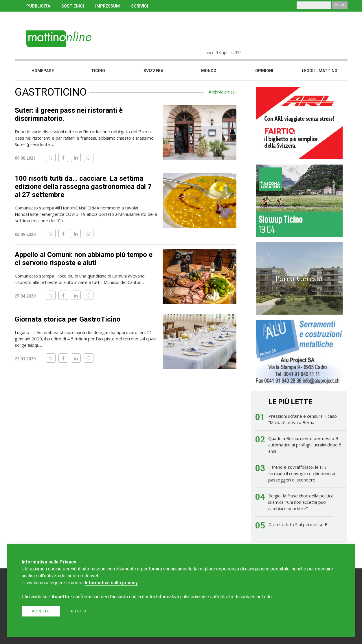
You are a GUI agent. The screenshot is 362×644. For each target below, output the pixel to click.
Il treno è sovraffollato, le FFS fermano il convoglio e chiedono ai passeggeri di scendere (302, 473)
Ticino (98, 71)
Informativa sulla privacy (111, 583)
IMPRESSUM (108, 6)
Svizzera (153, 71)
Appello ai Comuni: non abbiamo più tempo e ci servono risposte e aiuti (84, 259)
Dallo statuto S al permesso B (298, 524)
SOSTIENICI (73, 6)
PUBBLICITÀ (38, 6)
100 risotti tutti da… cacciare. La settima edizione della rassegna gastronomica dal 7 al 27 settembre (83, 187)
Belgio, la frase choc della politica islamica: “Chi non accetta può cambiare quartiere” (301, 502)
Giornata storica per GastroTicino (68, 319)
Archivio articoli (223, 92)
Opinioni (264, 71)
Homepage (43, 71)
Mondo (209, 71)
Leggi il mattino (320, 71)
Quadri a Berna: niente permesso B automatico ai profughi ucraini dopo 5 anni (305, 445)
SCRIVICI (140, 6)
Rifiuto (79, 611)
